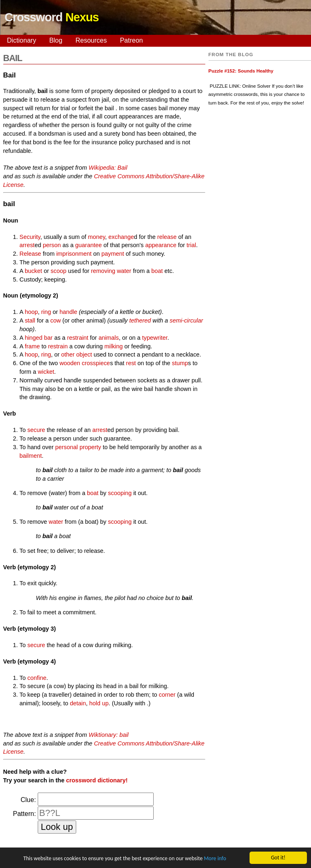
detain (78, 703)
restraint (78, 338)
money (96, 237)
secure (36, 430)
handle (68, 312)
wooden (70, 363)
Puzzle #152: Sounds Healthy (241, 71)
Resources (91, 40)
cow (56, 320)
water (124, 271)
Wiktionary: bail (108, 735)
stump (180, 363)
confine (37, 678)
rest (131, 363)
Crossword (52, 17)
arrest (27, 245)
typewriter (155, 338)
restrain (58, 346)
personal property (78, 447)
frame (32, 346)
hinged (33, 338)
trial (191, 245)
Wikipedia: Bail (108, 168)
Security (30, 237)
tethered (140, 320)
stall (30, 320)
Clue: (28, 800)
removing (103, 271)
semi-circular (186, 320)
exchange (121, 237)
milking (114, 346)
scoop (59, 271)
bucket (33, 271)
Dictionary (22, 40)
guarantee (89, 245)
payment (113, 254)
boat (157, 271)
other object (76, 354)
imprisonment (74, 254)
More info (215, 859)
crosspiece (96, 363)
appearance (161, 245)
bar (49, 338)
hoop (31, 312)
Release (31, 254)
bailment (31, 456)
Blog (56, 40)
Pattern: (25, 814)
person (52, 245)
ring (46, 312)
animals (109, 338)
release (167, 237)
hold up (99, 703)
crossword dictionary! (97, 780)
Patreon (132, 40)
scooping (120, 493)
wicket (46, 372)
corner (167, 695)
